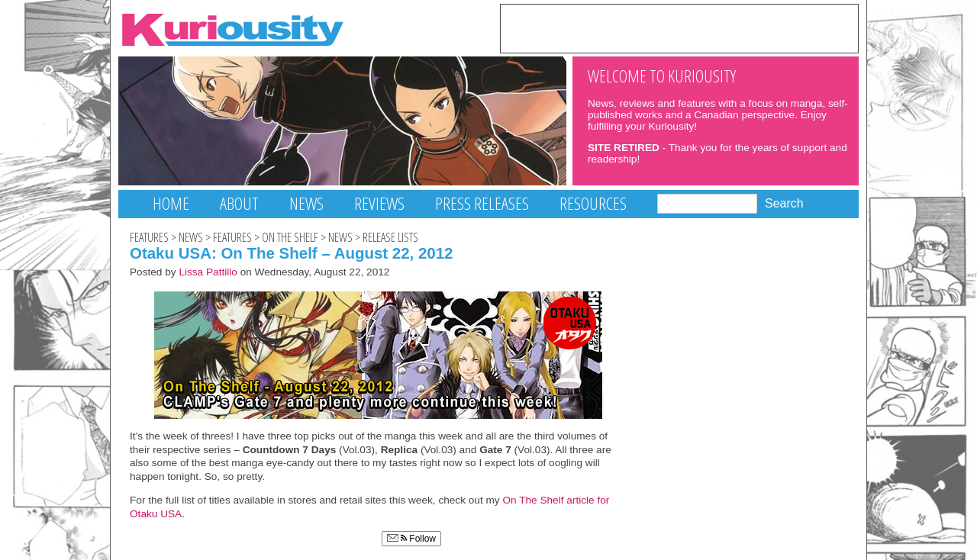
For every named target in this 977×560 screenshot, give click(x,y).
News (306, 203)
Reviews (379, 203)
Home (171, 203)
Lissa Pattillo (208, 272)
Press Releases (482, 203)
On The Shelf (290, 237)
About (239, 203)
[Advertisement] (679, 27)
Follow (411, 539)
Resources (593, 203)
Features (149, 237)
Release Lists (390, 237)
